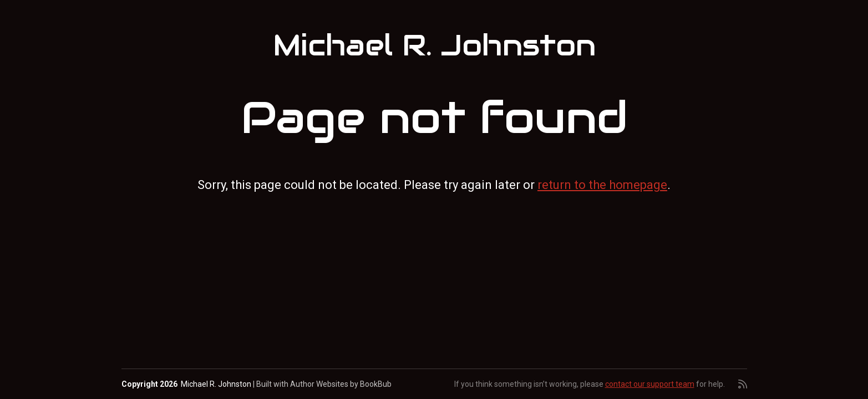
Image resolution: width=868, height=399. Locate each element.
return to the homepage (602, 185)
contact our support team (650, 384)
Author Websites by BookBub (341, 384)
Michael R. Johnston (434, 45)
